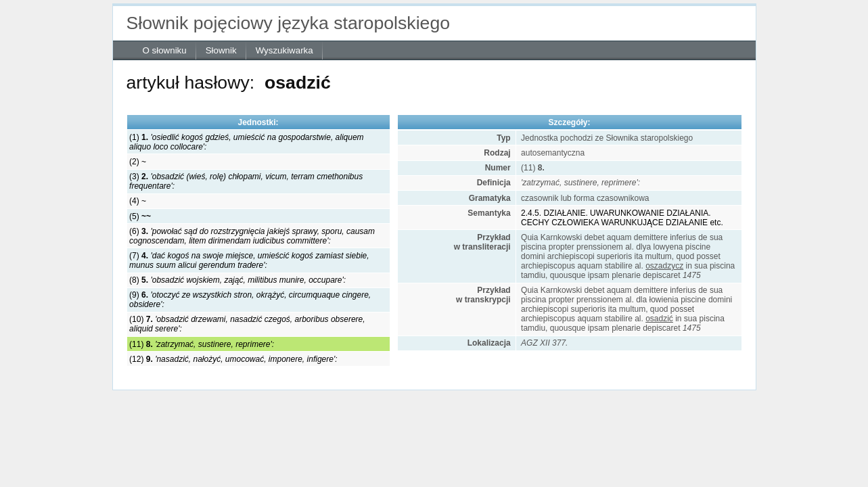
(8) (237, 280)
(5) (140, 216)
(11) (202, 344)
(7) (249, 260)
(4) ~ (138, 201)
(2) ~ (138, 162)
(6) (252, 236)
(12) (233, 359)
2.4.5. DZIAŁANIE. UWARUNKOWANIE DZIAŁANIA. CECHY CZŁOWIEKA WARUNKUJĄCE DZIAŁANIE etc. (622, 218)
